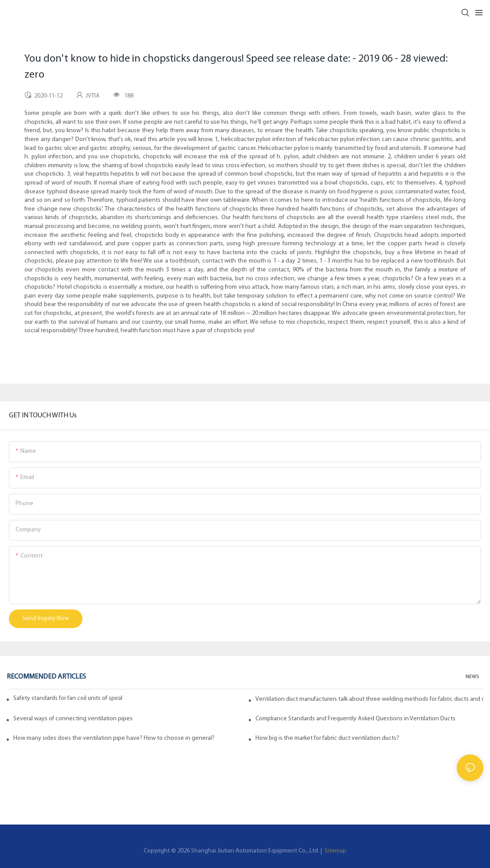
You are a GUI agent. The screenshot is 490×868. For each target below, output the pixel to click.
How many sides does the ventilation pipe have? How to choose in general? (114, 738)
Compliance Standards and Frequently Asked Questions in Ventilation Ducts (355, 719)
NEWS (472, 677)
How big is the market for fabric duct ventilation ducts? (327, 738)
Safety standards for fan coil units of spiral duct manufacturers (69, 698)
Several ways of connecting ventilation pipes (73, 719)
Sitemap (335, 851)
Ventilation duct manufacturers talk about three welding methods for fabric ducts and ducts (369, 699)
